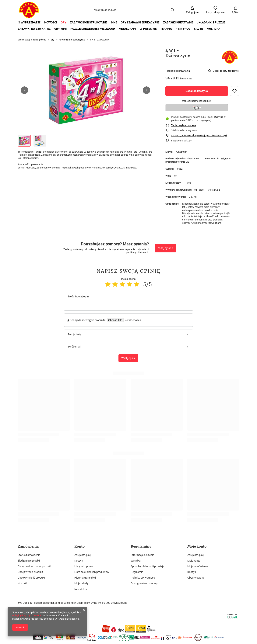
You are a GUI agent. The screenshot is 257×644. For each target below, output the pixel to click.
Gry (63, 23)
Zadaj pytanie (165, 248)
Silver (198, 29)
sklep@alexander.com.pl (48, 603)
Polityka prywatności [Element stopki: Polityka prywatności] (143, 578)
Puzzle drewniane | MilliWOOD (93, 29)
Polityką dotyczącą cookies (27, 616)
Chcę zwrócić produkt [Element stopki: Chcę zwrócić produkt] (30, 572)
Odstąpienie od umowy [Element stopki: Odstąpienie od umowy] (144, 583)
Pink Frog (183, 29)
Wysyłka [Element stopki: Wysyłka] (136, 561)
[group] (85, 90)
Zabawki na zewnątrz (34, 29)
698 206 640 (25, 603)
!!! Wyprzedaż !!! (29, 23)
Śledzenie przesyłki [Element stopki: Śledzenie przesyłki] (29, 561)
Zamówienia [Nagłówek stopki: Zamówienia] (28, 546)
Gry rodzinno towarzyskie (72, 40)
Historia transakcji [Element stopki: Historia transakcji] (85, 578)
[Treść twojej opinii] (128, 301)
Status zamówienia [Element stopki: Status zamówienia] (29, 555)
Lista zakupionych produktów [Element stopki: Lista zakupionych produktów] (92, 572)
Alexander (181, 152)
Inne (114, 23)
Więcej (225, 159)
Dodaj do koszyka (197, 91)
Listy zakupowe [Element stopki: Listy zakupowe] (84, 566)
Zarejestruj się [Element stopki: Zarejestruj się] (83, 555)
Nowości (51, 23)
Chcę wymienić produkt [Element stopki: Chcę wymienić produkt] (31, 578)
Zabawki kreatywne (178, 23)
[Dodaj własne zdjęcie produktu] (132, 320)
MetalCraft (128, 29)
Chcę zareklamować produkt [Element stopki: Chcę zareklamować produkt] (35, 566)
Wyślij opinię (128, 358)
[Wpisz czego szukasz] (134, 10)
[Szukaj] (172, 10)
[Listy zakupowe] (215, 10)
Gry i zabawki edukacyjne (140, 23)
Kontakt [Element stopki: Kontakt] (23, 583)
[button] (24, 90)
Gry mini (60, 29)
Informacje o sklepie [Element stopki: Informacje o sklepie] (142, 555)
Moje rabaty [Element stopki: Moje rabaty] (81, 583)
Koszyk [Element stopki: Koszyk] (79, 561)
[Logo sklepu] (29, 10)
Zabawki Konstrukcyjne (88, 23)
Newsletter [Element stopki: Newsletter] (81, 589)
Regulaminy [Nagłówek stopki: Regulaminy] (141, 546)
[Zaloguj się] (192, 10)
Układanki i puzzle (211, 23)
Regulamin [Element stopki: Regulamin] (137, 572)
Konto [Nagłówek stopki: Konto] (79, 546)
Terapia (166, 29)
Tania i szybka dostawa (184, 125)
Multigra (213, 29)
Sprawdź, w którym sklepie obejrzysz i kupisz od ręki (199, 135)
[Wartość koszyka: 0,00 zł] (236, 10)
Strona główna (39, 40)
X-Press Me (148, 29)
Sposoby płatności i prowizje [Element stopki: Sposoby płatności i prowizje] (147, 566)
